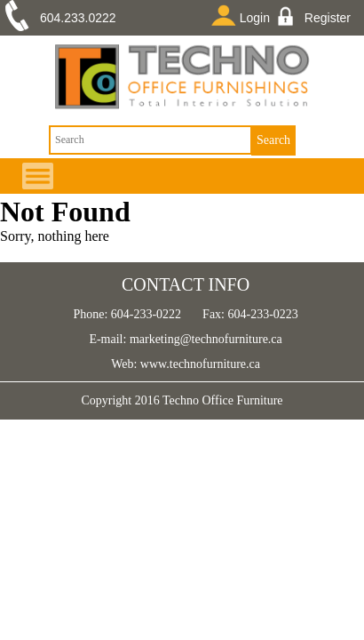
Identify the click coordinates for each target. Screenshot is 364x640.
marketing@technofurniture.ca (204, 339)
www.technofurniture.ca (198, 364)
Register (317, 16)
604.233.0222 (78, 18)
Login (244, 15)
